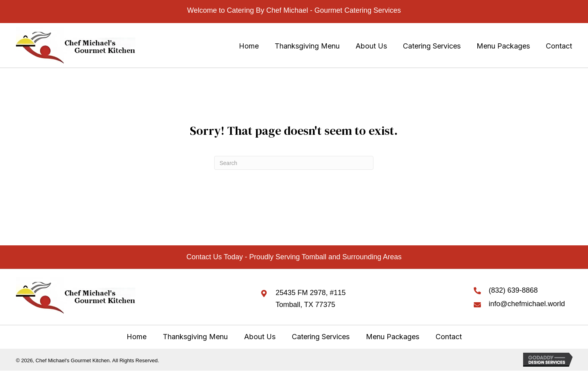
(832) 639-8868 (513, 290)
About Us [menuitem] (260, 337)
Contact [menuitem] (449, 337)
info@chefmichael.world (527, 304)
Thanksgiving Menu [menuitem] (195, 337)
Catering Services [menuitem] (321, 337)
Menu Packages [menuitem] (393, 337)
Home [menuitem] (137, 337)
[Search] (294, 163)
